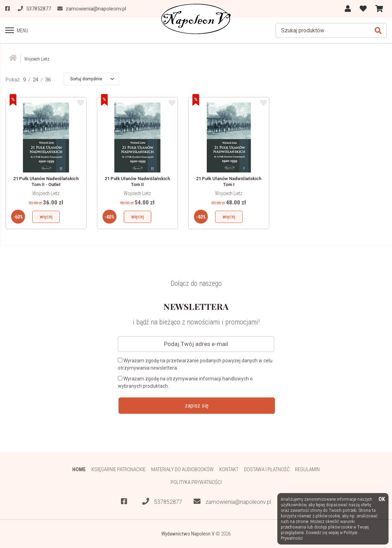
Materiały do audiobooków (182, 469)
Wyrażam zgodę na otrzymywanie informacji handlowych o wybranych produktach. (185, 382)
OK (382, 499)
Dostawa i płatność (267, 469)
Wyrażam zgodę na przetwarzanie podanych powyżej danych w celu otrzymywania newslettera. (195, 364)
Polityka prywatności (196, 482)
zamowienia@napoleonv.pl (232, 502)
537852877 (162, 502)
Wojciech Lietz (46, 193)
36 (48, 80)
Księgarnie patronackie (119, 469)
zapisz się (197, 405)
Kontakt (229, 469)
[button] (92, 79)
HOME (79, 469)
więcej (46, 217)
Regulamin (307, 469)
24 (35, 80)
